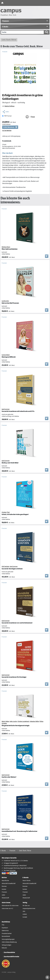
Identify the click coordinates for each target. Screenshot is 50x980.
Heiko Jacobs (13, 721)
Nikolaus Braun (6, 247)
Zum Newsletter (9, 952)
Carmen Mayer (6, 355)
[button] (25, 21)
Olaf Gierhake (5, 567)
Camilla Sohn (5, 301)
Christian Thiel (6, 512)
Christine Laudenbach (23, 721)
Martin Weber (5, 721)
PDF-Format (8, 116)
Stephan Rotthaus (9, 106)
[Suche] (22, 32)
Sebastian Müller (34, 721)
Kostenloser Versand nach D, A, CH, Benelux (16, 861)
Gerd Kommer (6, 409)
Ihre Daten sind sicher (10, 871)
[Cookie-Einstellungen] (47, 977)
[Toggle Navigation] (48, 3)
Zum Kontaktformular (12, 957)
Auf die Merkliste (7, 131)
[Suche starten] (47, 32)
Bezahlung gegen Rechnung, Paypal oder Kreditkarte (18, 868)
